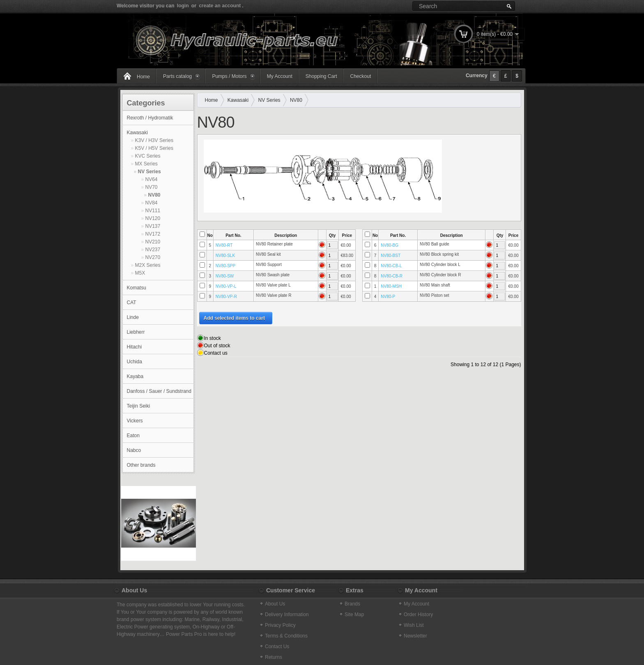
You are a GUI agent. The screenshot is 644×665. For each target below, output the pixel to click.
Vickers (135, 421)
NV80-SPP (225, 266)
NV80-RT (224, 245)
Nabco (134, 450)
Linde (133, 317)
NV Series (149, 172)
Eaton (133, 436)
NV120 (153, 218)
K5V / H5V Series (154, 148)
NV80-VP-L (226, 286)
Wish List (414, 625)
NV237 (153, 250)
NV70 (152, 187)
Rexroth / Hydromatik (150, 118)
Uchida (135, 362)
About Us (275, 604)
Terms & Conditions (286, 636)
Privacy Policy (280, 625)
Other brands (141, 465)
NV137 (153, 226)
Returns (274, 657)
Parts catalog (177, 76)
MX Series (146, 164)
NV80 (154, 195)
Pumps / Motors (229, 76)
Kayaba (135, 376)
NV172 (153, 234)
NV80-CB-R (392, 276)
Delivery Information (287, 615)
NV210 (153, 242)
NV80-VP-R (226, 297)
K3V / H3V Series (154, 140)
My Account (280, 76)
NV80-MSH (391, 286)
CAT (132, 303)
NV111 (153, 211)
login (183, 6)
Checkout (361, 76)
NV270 (153, 257)
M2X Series (148, 265)
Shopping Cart (321, 76)
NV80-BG (390, 245)
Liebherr (136, 332)
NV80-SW (225, 276)
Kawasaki (137, 133)
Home (143, 77)
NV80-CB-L (391, 266)
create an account (220, 6)
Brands (352, 604)
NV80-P (388, 297)
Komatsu (137, 288)
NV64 (152, 179)
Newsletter (415, 636)
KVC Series (148, 156)
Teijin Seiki (139, 406)
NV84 (152, 203)
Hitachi (135, 347)
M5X (140, 273)
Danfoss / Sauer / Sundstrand (159, 391)
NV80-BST (391, 256)
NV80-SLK (225, 256)
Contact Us (277, 647)
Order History (418, 615)
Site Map (354, 615)
